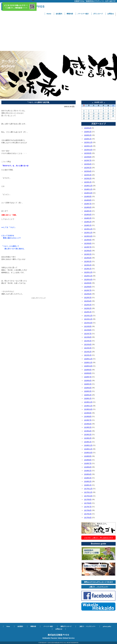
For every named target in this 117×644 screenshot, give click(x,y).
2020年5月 (88, 384)
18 (84, 116)
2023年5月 (88, 254)
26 (89, 118)
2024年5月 (88, 211)
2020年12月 (88, 359)
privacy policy (107, 626)
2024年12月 (88, 186)
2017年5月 (88, 514)
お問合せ (111, 14)
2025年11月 (88, 146)
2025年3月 (88, 175)
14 (98, 113)
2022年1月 (88, 312)
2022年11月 (88, 276)
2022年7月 (88, 290)
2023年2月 (88, 265)
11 (84, 113)
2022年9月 (88, 283)
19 (89, 116)
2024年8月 (88, 200)
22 (103, 116)
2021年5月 (88, 341)
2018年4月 (88, 474)
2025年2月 (88, 178)
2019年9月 (88, 413)
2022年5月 (88, 298)
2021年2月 (88, 352)
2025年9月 (88, 153)
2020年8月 (88, 373)
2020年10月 (88, 366)
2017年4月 (88, 518)
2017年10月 (88, 496)
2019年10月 (88, 409)
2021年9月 (88, 326)
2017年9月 (88, 499)
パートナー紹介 (83, 14)
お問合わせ (59, 629)
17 (113, 113)
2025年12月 (88, 142)
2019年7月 (88, 420)
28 (98, 118)
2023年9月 (88, 240)
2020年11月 (88, 362)
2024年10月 (88, 193)
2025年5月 (88, 168)
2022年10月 (88, 279)
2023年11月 (88, 233)
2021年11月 (88, 319)
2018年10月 (88, 453)
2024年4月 (88, 215)
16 (108, 113)
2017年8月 (88, 503)
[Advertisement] (58, 34)
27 (94, 118)
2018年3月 (88, 478)
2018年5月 (88, 471)
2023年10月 (88, 236)
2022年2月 (88, 308)
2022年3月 (88, 305)
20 (94, 116)
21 (98, 116)
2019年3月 (88, 435)
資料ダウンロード (66, 626)
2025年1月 (88, 182)
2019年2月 (88, 438)
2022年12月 (88, 272)
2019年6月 (88, 424)
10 (113, 111)
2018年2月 (88, 481)
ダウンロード (98, 14)
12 (89, 113)
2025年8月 (88, 157)
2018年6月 (88, 467)
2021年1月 (88, 355)
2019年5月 (88, 427)
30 (108, 118)
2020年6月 (88, 381)
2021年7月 (88, 334)
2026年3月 (88, 132)
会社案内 (59, 14)
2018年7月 (88, 463)
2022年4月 (88, 301)
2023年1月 (88, 269)
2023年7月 (88, 247)
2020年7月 (88, 377)
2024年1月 (88, 225)
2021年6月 (88, 337)
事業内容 (70, 14)
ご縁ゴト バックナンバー (98, 587)
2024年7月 (88, 204)
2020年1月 (88, 398)
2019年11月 (88, 406)
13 (94, 113)
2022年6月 (88, 294)
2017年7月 (88, 507)
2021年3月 (88, 348)
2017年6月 (88, 510)
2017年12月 (88, 489)
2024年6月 (88, 207)
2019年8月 (88, 416)
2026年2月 (88, 135)
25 (84, 118)
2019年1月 (88, 442)
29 (103, 118)
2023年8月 (88, 243)
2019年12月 (88, 402)
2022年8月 (88, 287)
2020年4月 (88, 388)
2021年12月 (88, 316)
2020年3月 (88, 391)
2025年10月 (88, 150)
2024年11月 (88, 189)
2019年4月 (88, 431)
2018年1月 (88, 485)
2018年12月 (88, 445)
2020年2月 (88, 395)
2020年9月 (88, 370)
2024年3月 (88, 218)
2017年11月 (88, 492)
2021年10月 (88, 323)
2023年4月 (88, 258)
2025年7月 (88, 160)
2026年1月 (88, 139)
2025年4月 (88, 171)
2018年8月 (88, 460)
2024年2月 (88, 222)
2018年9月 (88, 456)
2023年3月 (88, 261)
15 (103, 113)
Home (49, 14)
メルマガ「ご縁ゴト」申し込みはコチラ (98, 538)
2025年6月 (88, 164)
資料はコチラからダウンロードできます (98, 582)
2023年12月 (88, 229)
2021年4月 (88, 344)
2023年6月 (88, 251)
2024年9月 (88, 196)
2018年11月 (88, 449)
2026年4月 (88, 128)
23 (108, 116)
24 (113, 116)
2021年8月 (88, 330)
